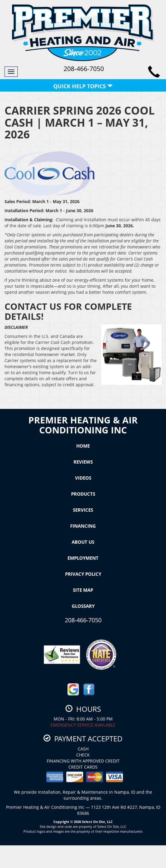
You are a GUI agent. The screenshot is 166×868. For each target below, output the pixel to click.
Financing (83, 526)
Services (83, 510)
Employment (83, 558)
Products (83, 494)
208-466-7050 (83, 620)
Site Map (83, 590)
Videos (83, 478)
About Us (83, 542)
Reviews (83, 462)
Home (83, 446)
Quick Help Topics (83, 86)
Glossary (83, 606)
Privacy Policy (83, 574)
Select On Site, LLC (97, 822)
